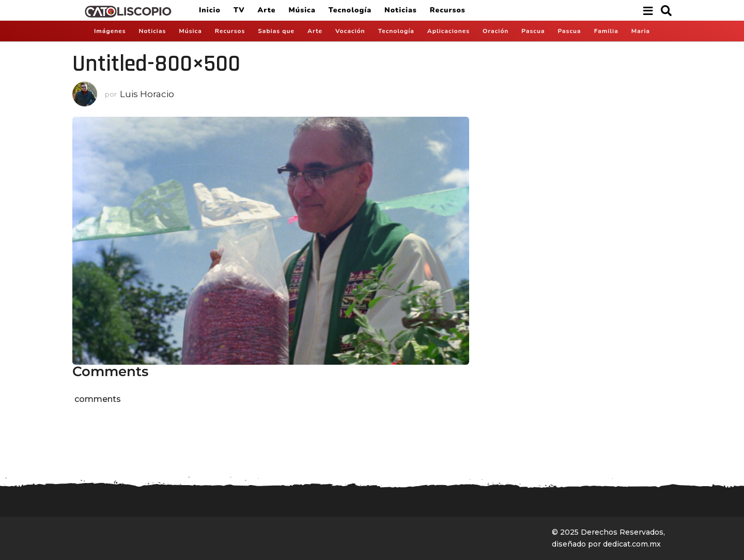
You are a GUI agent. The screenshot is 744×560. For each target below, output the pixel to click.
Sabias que (276, 31)
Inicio (210, 10)
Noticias (401, 10)
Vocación (350, 31)
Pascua (533, 31)
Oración (495, 31)
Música (302, 10)
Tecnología (350, 10)
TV (239, 10)
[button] (648, 10)
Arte (267, 10)
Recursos (448, 10)
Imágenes (110, 31)
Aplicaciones (448, 31)
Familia (606, 31)
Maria (641, 31)
